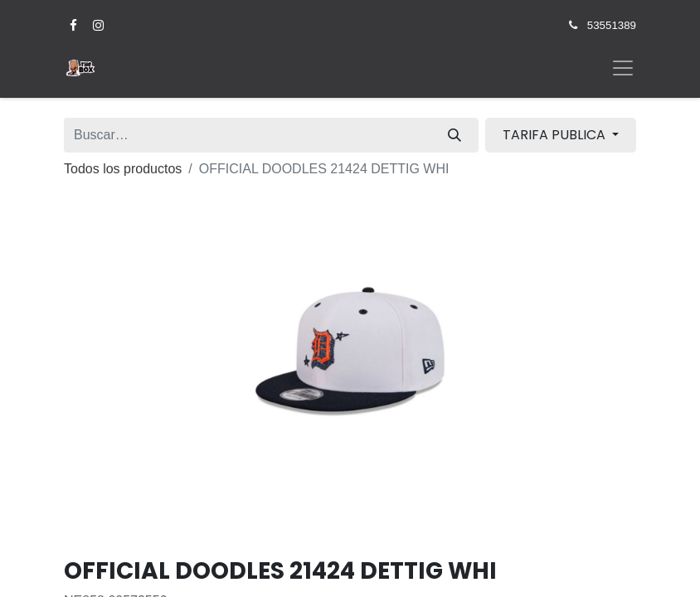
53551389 (612, 25)
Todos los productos (123, 169)
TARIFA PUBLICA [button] (556, 135)
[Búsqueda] (455, 135)
